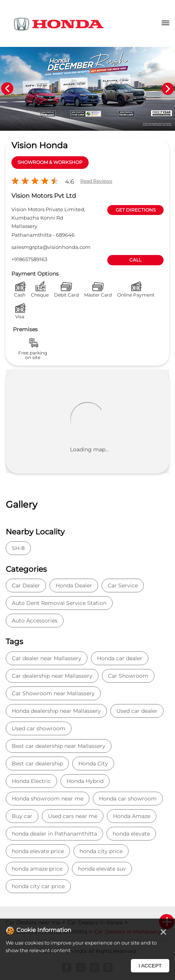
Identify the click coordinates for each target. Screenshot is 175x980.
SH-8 (18, 548)
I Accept (150, 966)
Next (168, 89)
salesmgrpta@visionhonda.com (51, 247)
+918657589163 (29, 259)
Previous (7, 89)
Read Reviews (96, 181)
